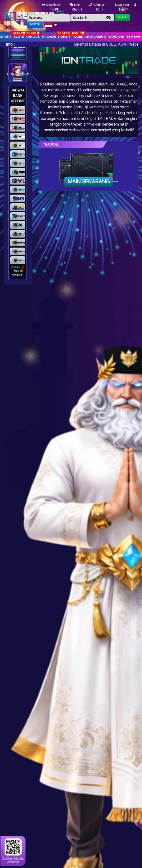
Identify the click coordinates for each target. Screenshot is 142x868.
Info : (10, 44)
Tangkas (116, 37)
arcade (49, 37)
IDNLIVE (33, 37)
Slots (19, 37)
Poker (64, 37)
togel (78, 37)
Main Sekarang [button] (89, 182)
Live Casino (96, 37)
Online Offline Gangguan (18, 271)
